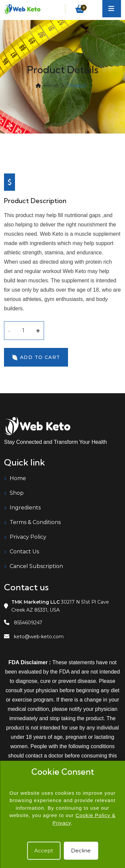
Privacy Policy (28, 537)
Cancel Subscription (36, 566)
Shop (17, 493)
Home (47, 86)
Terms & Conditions (35, 522)
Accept (44, 851)
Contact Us (24, 552)
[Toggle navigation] (112, 9)
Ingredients (25, 508)
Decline (81, 851)
